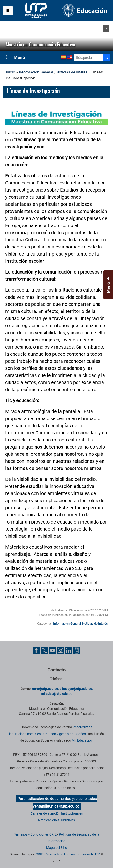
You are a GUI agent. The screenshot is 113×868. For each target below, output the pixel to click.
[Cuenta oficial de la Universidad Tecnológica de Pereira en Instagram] (61, 650)
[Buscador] (106, 57)
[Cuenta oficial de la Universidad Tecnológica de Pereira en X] (45, 650)
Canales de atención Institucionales (57, 813)
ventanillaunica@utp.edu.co (56, 806)
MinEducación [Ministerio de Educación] (82, 740)
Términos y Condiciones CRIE (35, 834)
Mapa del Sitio (57, 848)
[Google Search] (88, 57)
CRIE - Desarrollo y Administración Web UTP (68, 854)
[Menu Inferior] (108, 285)
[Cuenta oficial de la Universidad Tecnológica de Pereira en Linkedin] (69, 650)
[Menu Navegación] (16, 57)
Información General (36, 72)
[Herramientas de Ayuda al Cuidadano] (77, 650)
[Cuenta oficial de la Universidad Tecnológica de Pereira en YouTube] (53, 650)
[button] (106, 28)
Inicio (10, 72)
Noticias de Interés (72, 72)
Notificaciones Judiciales (56, 820)
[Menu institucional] (8, 11)
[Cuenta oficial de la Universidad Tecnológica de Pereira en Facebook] (37, 650)
